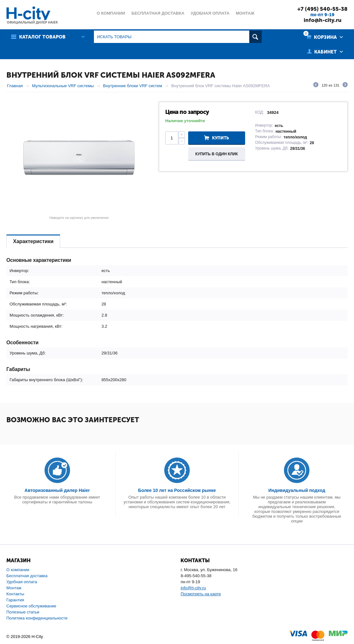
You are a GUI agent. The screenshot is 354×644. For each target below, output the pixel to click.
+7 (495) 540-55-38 (322, 9)
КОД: (259, 112)
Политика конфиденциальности (37, 618)
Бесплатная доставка (27, 576)
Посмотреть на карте (201, 594)
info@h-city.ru (323, 20)
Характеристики (33, 241)
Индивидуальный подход (297, 490)
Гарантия (15, 600)
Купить (220, 138)
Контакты (15, 594)
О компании (18, 570)
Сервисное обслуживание (31, 606)
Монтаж (14, 588)
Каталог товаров (42, 37)
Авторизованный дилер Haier (57, 490)
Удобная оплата (22, 582)
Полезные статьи (23, 612)
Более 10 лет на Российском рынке (177, 490)
